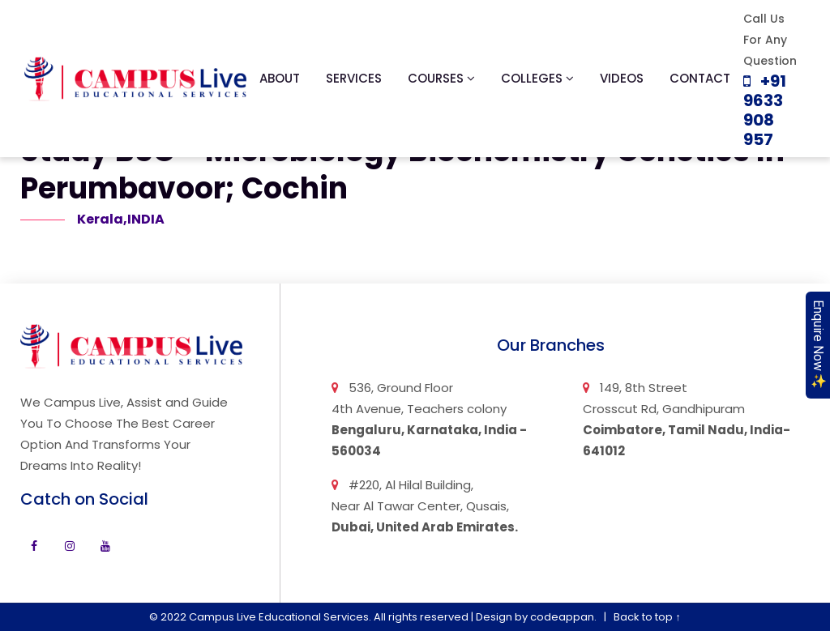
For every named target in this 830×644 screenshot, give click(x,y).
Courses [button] (441, 78)
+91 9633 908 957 (765, 110)
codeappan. (563, 617)
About (280, 78)
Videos (622, 78)
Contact (700, 78)
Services (354, 78)
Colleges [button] (537, 78)
